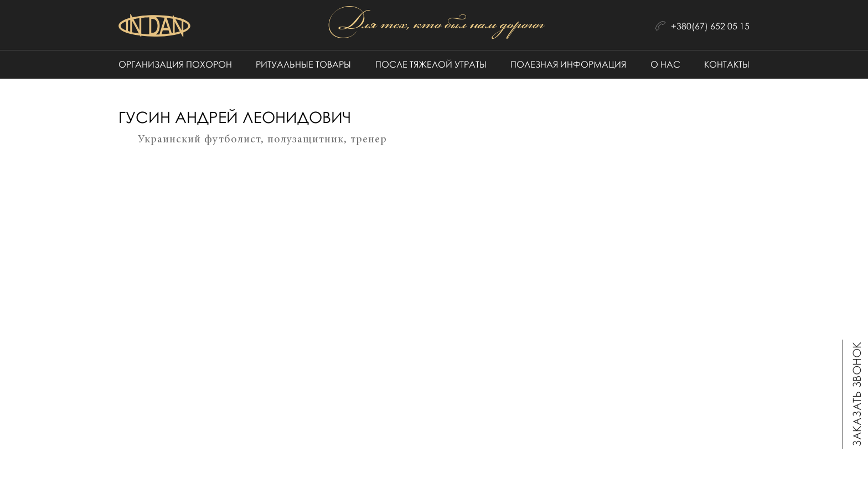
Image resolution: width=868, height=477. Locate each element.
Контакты (727, 64)
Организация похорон (175, 64)
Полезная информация (568, 64)
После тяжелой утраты (431, 64)
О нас (665, 64)
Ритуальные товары (303, 64)
